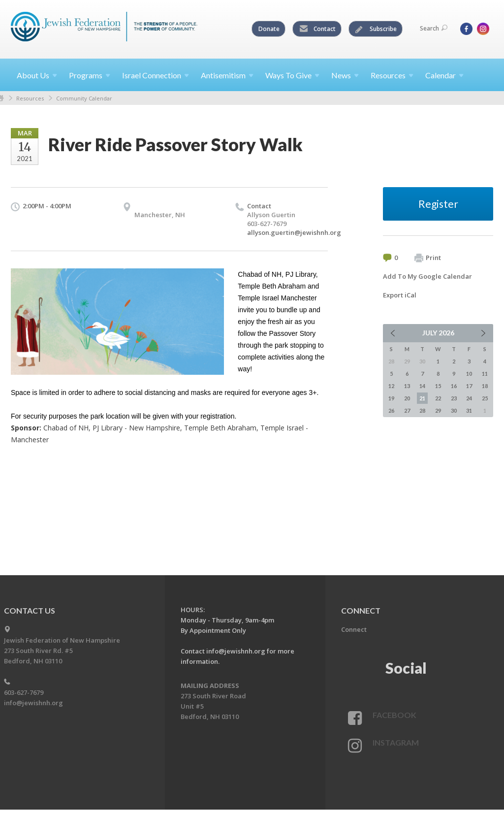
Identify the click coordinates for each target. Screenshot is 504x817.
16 (454, 386)
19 (391, 398)
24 (469, 398)
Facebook (394, 715)
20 (407, 398)
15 (438, 386)
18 (485, 386)
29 (438, 410)
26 (391, 410)
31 (469, 410)
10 (469, 374)
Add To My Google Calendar (427, 276)
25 (485, 398)
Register (438, 204)
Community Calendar (84, 98)
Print (428, 258)
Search (434, 28)
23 (454, 398)
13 (407, 386)
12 (391, 386)
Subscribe (376, 29)
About (37, 75)
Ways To (292, 75)
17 (469, 386)
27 (407, 410)
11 (485, 374)
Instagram (396, 742)
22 (438, 398)
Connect (354, 629)
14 (422, 386)
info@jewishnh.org (33, 703)
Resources (30, 98)
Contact (317, 29)
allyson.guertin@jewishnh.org (294, 232)
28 (422, 410)
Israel (156, 75)
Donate (269, 29)
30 (454, 410)
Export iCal (400, 295)
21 (422, 398)
